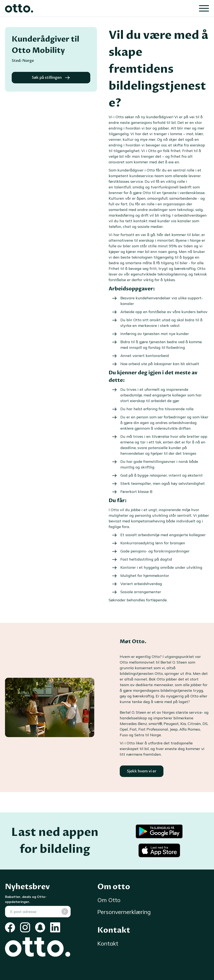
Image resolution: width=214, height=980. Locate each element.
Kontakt (108, 943)
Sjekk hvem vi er (142, 771)
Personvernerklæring (124, 912)
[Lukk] (204, 8)
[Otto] (19, 8)
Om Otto (109, 900)
